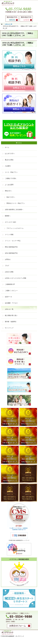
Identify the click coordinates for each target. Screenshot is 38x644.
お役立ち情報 (9, 272)
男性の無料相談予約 (11, 247)
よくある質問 (9, 185)
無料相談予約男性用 (12, 19)
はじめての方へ (10, 153)
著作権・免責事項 (11, 322)
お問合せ (8, 259)
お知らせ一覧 (9, 309)
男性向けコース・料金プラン (16, 203)
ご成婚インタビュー (11, 291)
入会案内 (8, 166)
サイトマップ (9, 328)
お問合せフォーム (19, 626)
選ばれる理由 (9, 160)
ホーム (7, 147)
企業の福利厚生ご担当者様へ (14, 210)
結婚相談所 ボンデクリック (16, 636)
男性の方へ (8, 191)
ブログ (7, 266)
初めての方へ (11, 197)
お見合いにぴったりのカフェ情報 (16, 278)
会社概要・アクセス (11, 303)
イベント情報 (9, 235)
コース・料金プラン (11, 172)
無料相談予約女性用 (26, 19)
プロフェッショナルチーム (15, 228)
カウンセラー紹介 (11, 222)
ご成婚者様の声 (10, 284)
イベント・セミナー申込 (13, 241)
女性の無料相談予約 (11, 253)
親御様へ (8, 216)
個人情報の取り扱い (11, 315)
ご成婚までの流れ (11, 178)
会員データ (8, 297)
